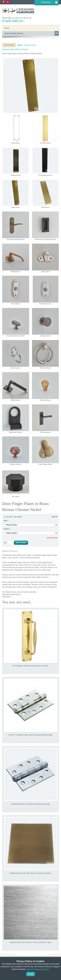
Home (20, 45)
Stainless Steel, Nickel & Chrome (15, 49)
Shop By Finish (30, 45)
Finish (7, 529)
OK (57, 33)
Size (6, 521)
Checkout (46, 2)
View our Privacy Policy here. (38, 969)
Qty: (5, 543)
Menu (7, 28)
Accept (30, 974)
